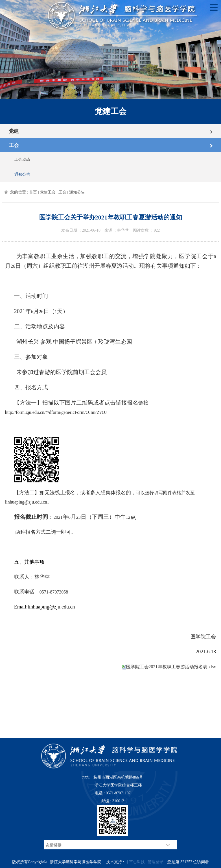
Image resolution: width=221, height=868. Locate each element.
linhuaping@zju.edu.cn (26, 502)
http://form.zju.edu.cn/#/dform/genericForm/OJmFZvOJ (56, 412)
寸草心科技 (135, 862)
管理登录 (156, 862)
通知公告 (22, 174)
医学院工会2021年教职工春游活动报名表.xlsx (171, 667)
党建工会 (48, 192)
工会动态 (22, 160)
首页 (33, 192)
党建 (14, 131)
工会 (14, 145)
